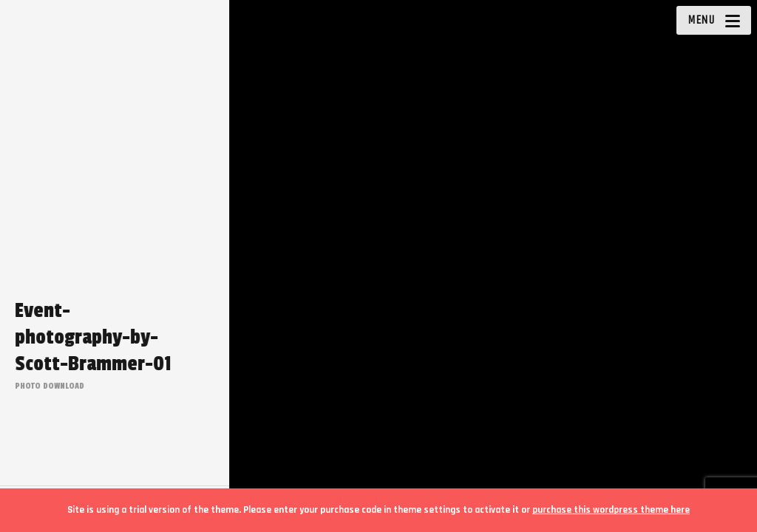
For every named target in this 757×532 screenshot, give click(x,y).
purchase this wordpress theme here (611, 510)
